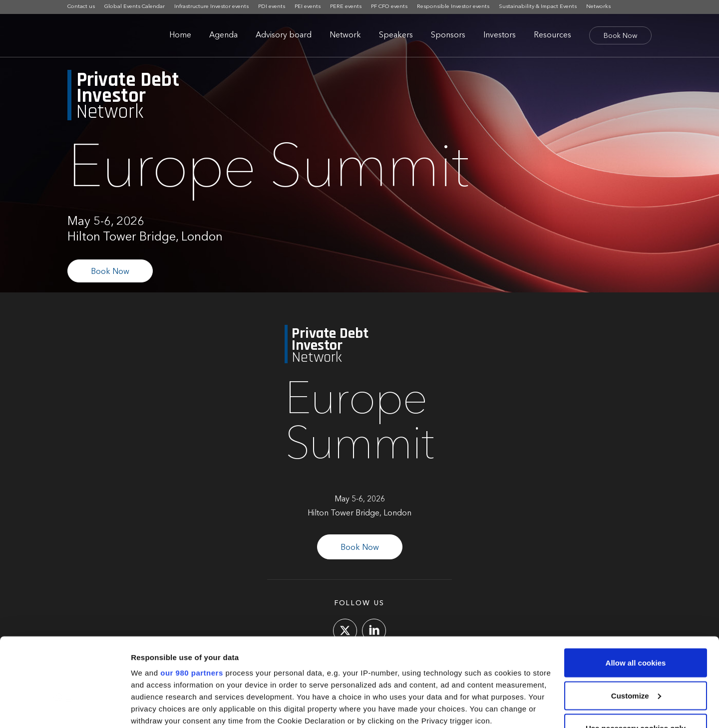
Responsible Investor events (453, 7)
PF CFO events (389, 7)
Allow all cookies (636, 588)
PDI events (272, 7)
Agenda (223, 35)
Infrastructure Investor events (211, 7)
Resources (552, 35)
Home (180, 35)
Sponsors (448, 35)
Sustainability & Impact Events (538, 7)
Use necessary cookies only (636, 653)
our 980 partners (192, 598)
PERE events (346, 7)
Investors (500, 35)
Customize (636, 621)
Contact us (81, 7)
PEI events (308, 7)
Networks (598, 7)
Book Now (620, 36)
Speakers (396, 35)
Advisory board (284, 35)
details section (479, 670)
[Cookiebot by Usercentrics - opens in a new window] (65, 709)
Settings (146, 708)
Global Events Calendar (135, 7)
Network (345, 35)
